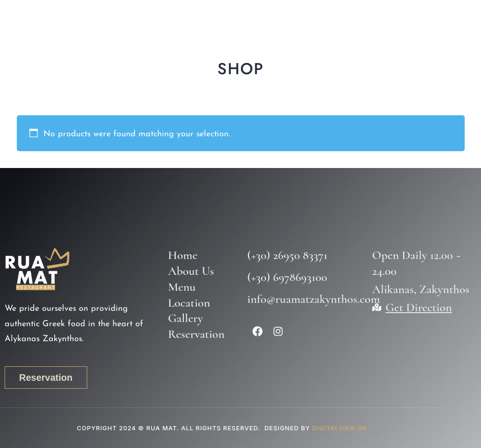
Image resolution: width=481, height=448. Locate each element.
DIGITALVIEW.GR (339, 428)
